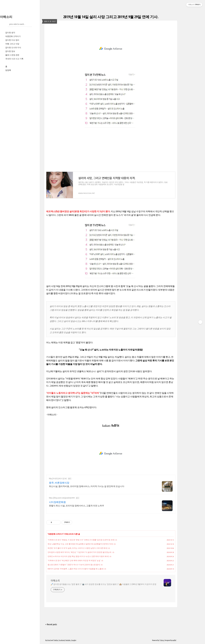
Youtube (68, 640)
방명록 (8, 70)
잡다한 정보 (10, 51)
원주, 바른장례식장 (59, 483)
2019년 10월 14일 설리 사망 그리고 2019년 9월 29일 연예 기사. (111, 17)
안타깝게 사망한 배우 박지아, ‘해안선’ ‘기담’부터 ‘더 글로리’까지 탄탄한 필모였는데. (80, 552)
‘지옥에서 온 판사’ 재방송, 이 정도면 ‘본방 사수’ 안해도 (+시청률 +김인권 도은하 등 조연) (81, 540)
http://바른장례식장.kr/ (58, 478)
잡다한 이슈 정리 (12, 40)
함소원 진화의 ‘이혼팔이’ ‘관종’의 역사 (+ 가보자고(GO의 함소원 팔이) (74, 565)
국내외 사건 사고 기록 (14, 59)
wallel (174, 640)
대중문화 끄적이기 (13, 36)
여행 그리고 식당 (12, 44)
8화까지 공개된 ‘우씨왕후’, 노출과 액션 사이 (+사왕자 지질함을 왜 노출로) (76, 569)
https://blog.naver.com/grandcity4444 (62, 498)
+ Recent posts (51, 624)
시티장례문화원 (57, 502)
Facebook (62, 640)
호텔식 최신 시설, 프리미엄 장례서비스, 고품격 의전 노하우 (77, 506)
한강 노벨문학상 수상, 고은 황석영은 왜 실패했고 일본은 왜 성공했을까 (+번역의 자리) (80, 544)
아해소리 (6, 17)
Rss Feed (48, 640)
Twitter (56, 640)
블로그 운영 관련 (12, 55)
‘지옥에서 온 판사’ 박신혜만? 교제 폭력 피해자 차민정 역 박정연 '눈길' (74, 560)
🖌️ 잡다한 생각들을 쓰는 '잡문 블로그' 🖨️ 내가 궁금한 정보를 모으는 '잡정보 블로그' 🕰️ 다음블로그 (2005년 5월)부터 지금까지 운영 (104, 584)
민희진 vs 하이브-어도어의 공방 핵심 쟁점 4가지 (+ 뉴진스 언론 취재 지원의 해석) (78, 556)
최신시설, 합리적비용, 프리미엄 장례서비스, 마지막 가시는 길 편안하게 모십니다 (87, 486)
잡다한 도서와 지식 (13, 48)
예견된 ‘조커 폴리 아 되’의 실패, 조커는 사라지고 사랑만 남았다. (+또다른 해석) (78, 548)
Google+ (74, 640)
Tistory (162, 640)
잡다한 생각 (10, 33)
